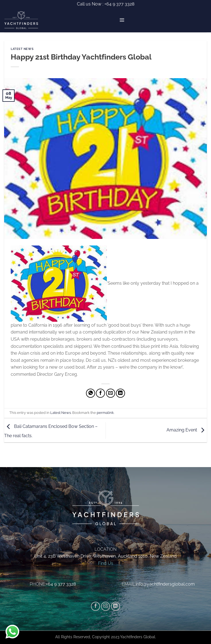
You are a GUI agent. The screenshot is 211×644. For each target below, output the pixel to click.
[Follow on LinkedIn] (116, 606)
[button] (122, 20)
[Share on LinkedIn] (120, 393)
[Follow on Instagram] (106, 606)
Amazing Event (187, 430)
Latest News (22, 49)
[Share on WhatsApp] (91, 393)
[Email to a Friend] (111, 393)
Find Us (106, 563)
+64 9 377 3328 (119, 4)
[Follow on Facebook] (95, 606)
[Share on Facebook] (100, 393)
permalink (105, 413)
